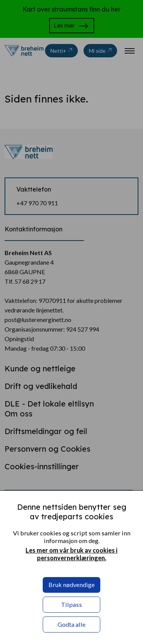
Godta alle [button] (71, 624)
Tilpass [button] (71, 604)
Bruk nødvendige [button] (71, 585)
